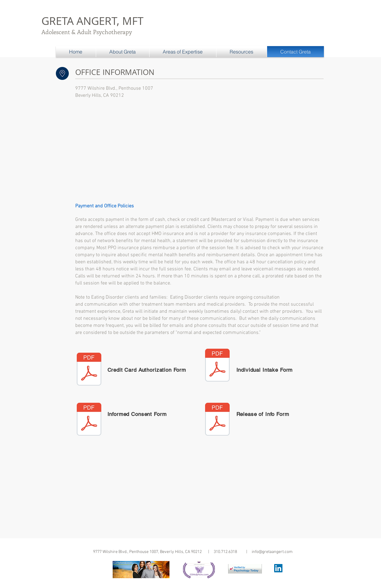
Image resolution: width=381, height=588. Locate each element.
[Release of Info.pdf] (217, 420)
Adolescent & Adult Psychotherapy (87, 32)
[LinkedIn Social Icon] (278, 568)
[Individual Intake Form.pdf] (217, 366)
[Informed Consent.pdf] (89, 420)
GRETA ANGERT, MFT (92, 21)
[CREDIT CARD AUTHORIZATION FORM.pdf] (89, 370)
